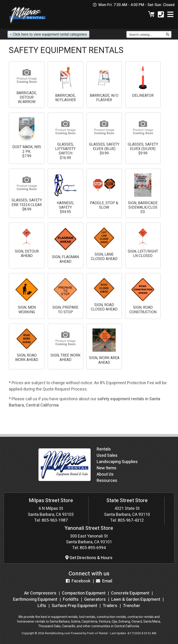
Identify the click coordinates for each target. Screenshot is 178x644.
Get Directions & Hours (89, 558)
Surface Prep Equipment (74, 606)
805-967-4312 (131, 520)
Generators (95, 599)
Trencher (132, 606)
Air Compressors (40, 593)
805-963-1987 (55, 520)
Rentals (104, 449)
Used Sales (107, 455)
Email (104, 581)
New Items (106, 468)
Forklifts (71, 599)
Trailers (110, 606)
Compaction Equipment (84, 593)
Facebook (78, 581)
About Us (105, 474)
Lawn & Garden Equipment (136, 599)
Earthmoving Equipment (35, 599)
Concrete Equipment (130, 593)
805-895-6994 (93, 548)
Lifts (42, 606)
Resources (107, 481)
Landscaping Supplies (117, 462)
